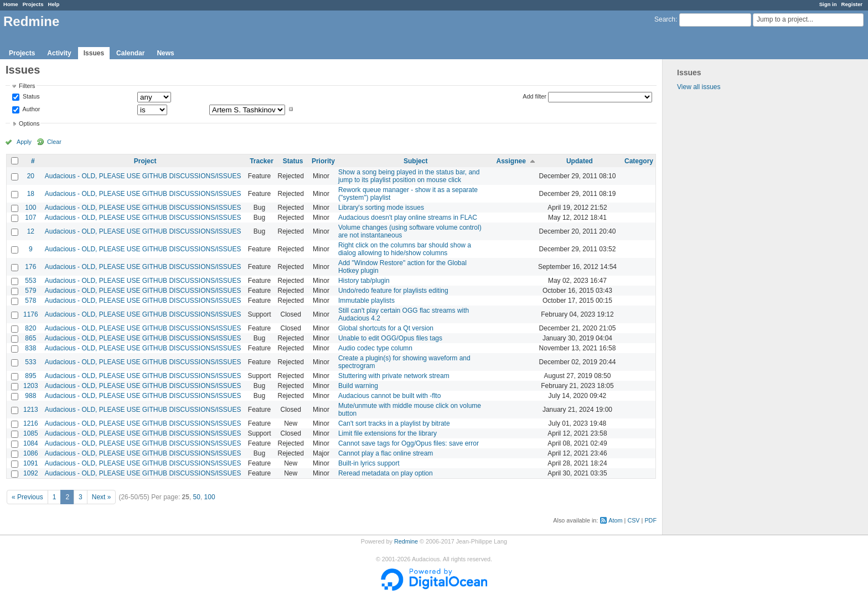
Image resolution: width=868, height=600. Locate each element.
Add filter (534, 96)
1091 (31, 463)
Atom (615, 520)
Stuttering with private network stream (394, 376)
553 (30, 281)
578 (30, 301)
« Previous (27, 497)
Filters (27, 86)
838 (30, 348)
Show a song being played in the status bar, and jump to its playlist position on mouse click (409, 176)
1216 (31, 423)
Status (30, 97)
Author (30, 109)
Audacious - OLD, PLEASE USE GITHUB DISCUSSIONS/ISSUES (143, 176)
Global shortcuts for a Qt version (386, 328)
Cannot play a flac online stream (386, 453)
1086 (31, 453)
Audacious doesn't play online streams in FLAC (408, 218)
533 (30, 362)
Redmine (406, 541)
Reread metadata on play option (386, 473)
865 (30, 338)
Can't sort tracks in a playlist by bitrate (394, 423)
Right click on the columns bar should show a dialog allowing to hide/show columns (405, 249)
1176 (31, 314)
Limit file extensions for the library (387, 433)
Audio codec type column (375, 348)
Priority (323, 161)
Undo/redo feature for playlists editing (393, 291)
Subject (415, 161)
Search (665, 19)
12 (31, 231)
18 (31, 194)
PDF (650, 520)
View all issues (699, 87)
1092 (31, 473)
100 (30, 208)
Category (639, 161)
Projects (33, 4)
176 (30, 267)
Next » (102, 497)
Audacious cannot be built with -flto (389, 396)
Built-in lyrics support (369, 463)
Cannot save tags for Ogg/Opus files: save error (409, 443)
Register (852, 4)
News (165, 53)
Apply (24, 142)
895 (30, 376)
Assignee (511, 161)
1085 (31, 433)
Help (54, 4)
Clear (54, 142)
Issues (94, 53)
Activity (59, 53)
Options (29, 123)
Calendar (130, 53)
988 (30, 396)
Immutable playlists (366, 301)
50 (197, 497)
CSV (633, 520)
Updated (580, 161)
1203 (31, 386)
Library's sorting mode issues (381, 208)
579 (30, 291)
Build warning (358, 386)
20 (31, 176)
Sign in (828, 4)
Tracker (262, 161)
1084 (31, 443)
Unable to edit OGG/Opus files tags (390, 338)
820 (30, 328)
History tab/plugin (364, 281)
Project (145, 161)
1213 (31, 410)
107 (30, 218)
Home (11, 4)
